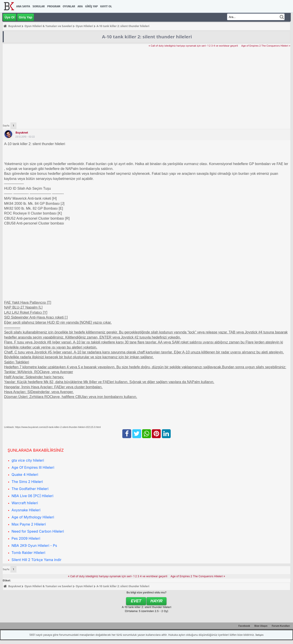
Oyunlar (69, 6)
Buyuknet (22, 133)
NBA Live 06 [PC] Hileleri (32, 496)
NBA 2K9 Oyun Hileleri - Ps (34, 546)
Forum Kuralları (281, 626)
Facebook (244, 626)
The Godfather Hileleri (30, 489)
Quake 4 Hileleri (25, 475)
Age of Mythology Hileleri (33, 517)
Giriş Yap (92, 6)
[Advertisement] (146, 81)
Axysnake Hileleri (26, 510)
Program (54, 6)
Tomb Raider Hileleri (28, 553)
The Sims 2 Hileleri (27, 482)
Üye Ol (10, 17)
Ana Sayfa (23, 6)
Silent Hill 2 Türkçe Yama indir (37, 560)
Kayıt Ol (106, 6)
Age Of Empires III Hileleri (33, 467)
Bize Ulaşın (261, 626)
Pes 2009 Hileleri (26, 538)
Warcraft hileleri (25, 503)
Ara (80, 6)
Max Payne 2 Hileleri (29, 524)
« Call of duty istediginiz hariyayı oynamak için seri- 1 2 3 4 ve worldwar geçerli (193, 46)
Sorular (39, 6)
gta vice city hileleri (28, 460)
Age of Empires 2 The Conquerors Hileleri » (266, 46)
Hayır (157, 601)
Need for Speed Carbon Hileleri (38, 531)
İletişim (259, 635)
